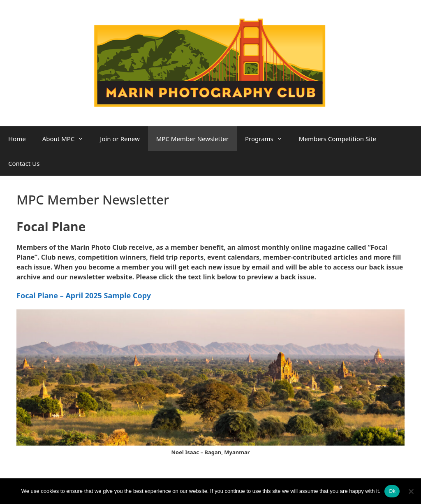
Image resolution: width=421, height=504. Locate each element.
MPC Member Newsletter (192, 139)
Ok (392, 491)
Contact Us (24, 163)
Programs (268, 139)
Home (17, 139)
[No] (411, 491)
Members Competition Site (338, 139)
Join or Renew (120, 139)
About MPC (67, 139)
